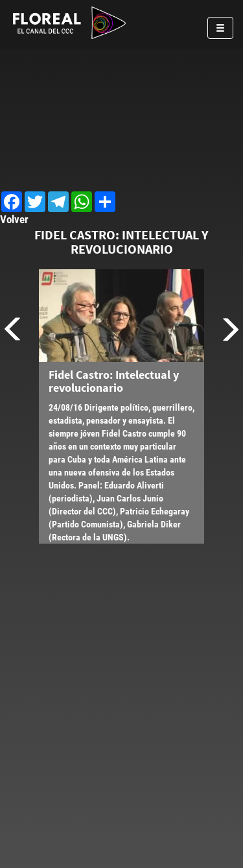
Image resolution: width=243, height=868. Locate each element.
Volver (14, 219)
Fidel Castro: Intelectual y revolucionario (114, 381)
